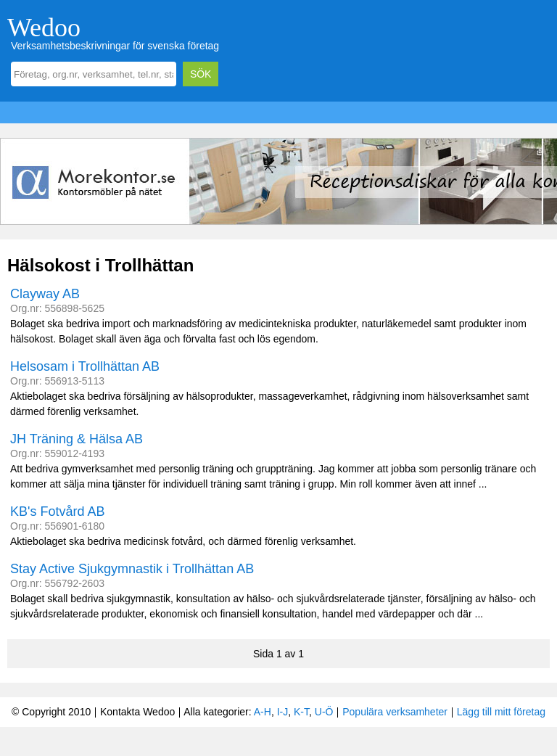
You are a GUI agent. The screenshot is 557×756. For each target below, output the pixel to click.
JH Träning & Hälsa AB (77, 439)
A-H (263, 712)
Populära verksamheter (395, 712)
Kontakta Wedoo (137, 712)
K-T (301, 712)
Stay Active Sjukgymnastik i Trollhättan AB (132, 569)
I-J (283, 712)
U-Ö (324, 712)
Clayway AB (45, 294)
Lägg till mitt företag (501, 712)
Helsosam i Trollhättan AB (85, 366)
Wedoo (44, 28)
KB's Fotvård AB (58, 511)
